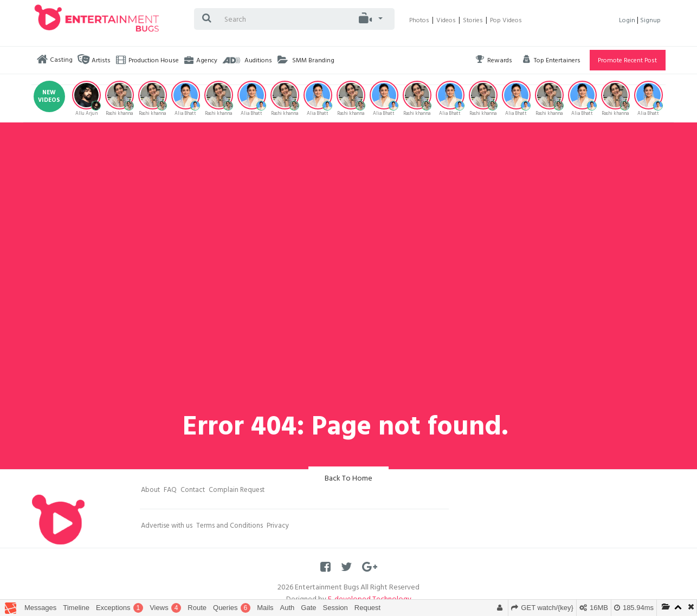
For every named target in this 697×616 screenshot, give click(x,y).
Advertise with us (167, 527)
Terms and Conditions (230, 527)
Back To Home (348, 479)
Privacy (278, 527)
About (150, 491)
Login (628, 21)
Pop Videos (506, 21)
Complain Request (237, 491)
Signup (650, 21)
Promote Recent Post (627, 61)
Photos (419, 21)
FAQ (170, 491)
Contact (193, 491)
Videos (446, 21)
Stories (473, 21)
